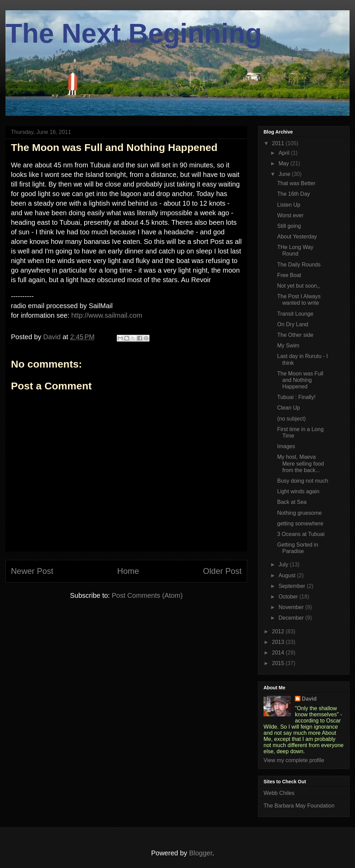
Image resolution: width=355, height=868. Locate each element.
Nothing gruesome (300, 513)
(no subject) (292, 419)
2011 (279, 143)
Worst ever (290, 215)
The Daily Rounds (299, 265)
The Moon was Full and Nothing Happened (300, 380)
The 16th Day (294, 194)
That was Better (296, 183)
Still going (289, 226)
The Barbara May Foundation (299, 806)
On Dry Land (293, 324)
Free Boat (289, 275)
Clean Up (289, 408)
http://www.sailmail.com (107, 315)
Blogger (201, 853)
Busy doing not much (303, 481)
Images (286, 446)
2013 (279, 642)
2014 (279, 653)
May (285, 163)
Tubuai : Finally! (296, 397)
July (284, 564)
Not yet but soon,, (299, 286)
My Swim (288, 346)
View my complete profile (294, 760)
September (293, 586)
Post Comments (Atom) (147, 595)
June (285, 174)
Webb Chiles (279, 793)
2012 (279, 631)
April (285, 153)
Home (128, 571)
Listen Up (289, 205)
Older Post (222, 571)
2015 (279, 663)
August (288, 575)
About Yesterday (297, 237)
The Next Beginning (134, 33)
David (309, 699)
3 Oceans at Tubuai (302, 534)
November (292, 607)
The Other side (295, 335)
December (292, 618)
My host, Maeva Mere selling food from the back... (301, 463)
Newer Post (32, 571)
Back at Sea (292, 502)
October (289, 597)
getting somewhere (300, 523)
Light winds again (298, 491)
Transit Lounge (295, 314)
